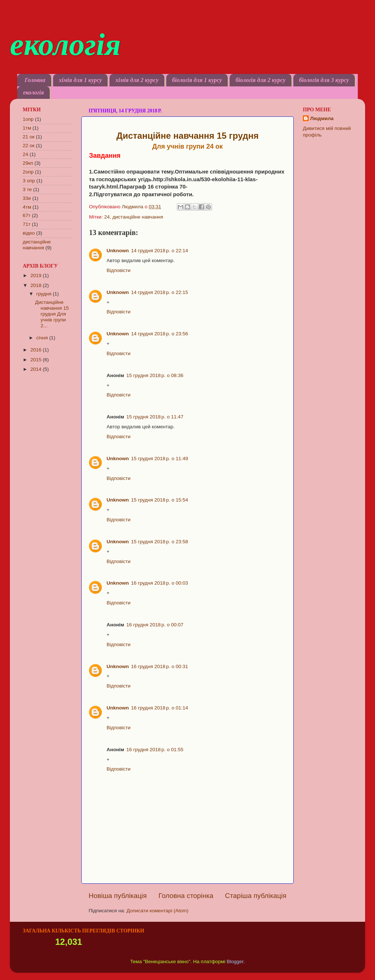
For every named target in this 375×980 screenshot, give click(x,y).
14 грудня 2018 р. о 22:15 (160, 292)
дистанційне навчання (138, 217)
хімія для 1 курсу (81, 80)
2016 (37, 350)
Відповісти (118, 270)
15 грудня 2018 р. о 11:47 (155, 417)
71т (27, 224)
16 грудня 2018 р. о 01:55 (155, 750)
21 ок (29, 137)
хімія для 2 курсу (137, 80)
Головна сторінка (186, 896)
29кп (28, 163)
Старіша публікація (256, 896)
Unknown (118, 251)
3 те (27, 189)
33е (27, 198)
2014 (37, 369)
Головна (35, 80)
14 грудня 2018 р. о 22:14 (160, 251)
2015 (37, 360)
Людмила (322, 118)
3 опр (29, 181)
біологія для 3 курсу (324, 80)
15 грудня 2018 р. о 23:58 (160, 542)
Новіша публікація (118, 896)
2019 (37, 275)
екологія (65, 44)
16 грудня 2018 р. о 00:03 (160, 583)
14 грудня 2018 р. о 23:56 (160, 334)
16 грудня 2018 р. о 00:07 (155, 625)
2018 (37, 285)
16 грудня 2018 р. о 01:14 (160, 708)
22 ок (29, 146)
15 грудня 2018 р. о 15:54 (160, 500)
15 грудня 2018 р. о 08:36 (155, 375)
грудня (44, 294)
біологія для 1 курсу (197, 80)
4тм (27, 207)
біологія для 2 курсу (260, 80)
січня (43, 338)
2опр (28, 172)
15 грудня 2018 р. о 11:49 (160, 459)
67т (27, 215)
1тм (27, 128)
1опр (28, 119)
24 (107, 217)
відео (29, 233)
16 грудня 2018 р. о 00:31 (160, 666)
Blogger (235, 962)
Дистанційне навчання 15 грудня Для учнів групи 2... (52, 314)
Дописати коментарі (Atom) (157, 911)
